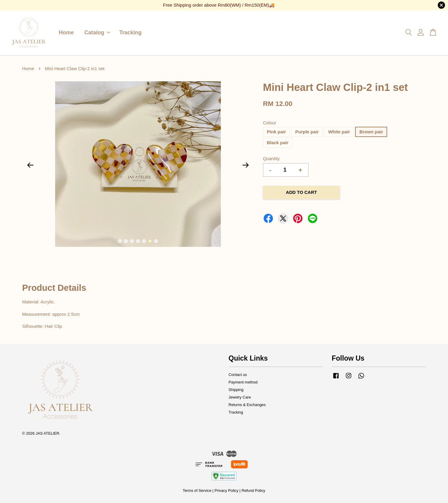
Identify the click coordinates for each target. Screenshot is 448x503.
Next (246, 165)
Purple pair (307, 132)
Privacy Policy (226, 491)
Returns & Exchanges (247, 405)
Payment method (243, 382)
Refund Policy (254, 491)
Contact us (238, 375)
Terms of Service (197, 491)
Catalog (97, 33)
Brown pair (371, 132)
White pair (339, 132)
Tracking (130, 33)
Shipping (236, 390)
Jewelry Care (240, 397)
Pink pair (276, 132)
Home (66, 33)
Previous (30, 165)
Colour (270, 123)
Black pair (278, 143)
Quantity (271, 158)
